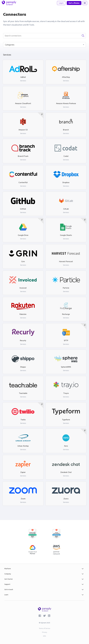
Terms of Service (45, 628)
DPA (45, 636)
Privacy (45, 632)
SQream (43, 623)
